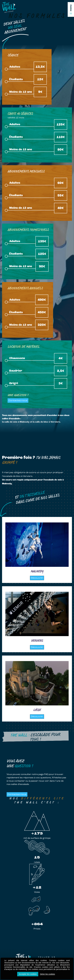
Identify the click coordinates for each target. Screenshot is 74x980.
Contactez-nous (18, 400)
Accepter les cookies (28, 974)
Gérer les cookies (48, 974)
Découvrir (37, 578)
